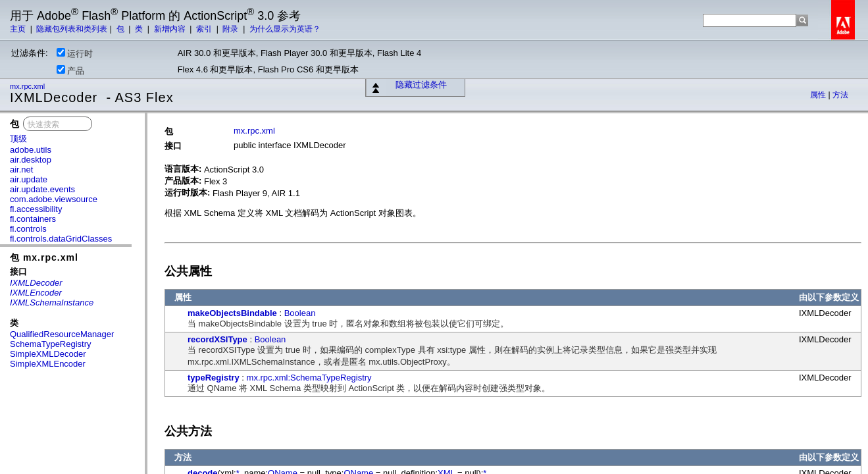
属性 (819, 95)
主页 (19, 29)
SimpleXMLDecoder (48, 354)
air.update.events (42, 189)
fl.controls (28, 229)
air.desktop (31, 160)
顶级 (18, 139)
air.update (29, 179)
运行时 (75, 53)
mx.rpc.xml (28, 86)
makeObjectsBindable (232, 313)
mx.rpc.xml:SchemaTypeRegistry (309, 378)
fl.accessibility (36, 209)
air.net (21, 170)
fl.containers (33, 219)
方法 (840, 95)
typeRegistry (214, 378)
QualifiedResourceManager (62, 334)
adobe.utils (31, 150)
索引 (205, 29)
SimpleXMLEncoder (48, 364)
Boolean (300, 313)
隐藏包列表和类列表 (72, 29)
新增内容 (171, 29)
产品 (70, 70)
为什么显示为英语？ (285, 29)
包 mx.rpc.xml (44, 257)
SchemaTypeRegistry (51, 344)
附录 (231, 29)
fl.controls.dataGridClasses (61, 239)
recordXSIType (217, 339)
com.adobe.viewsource (54, 199)
